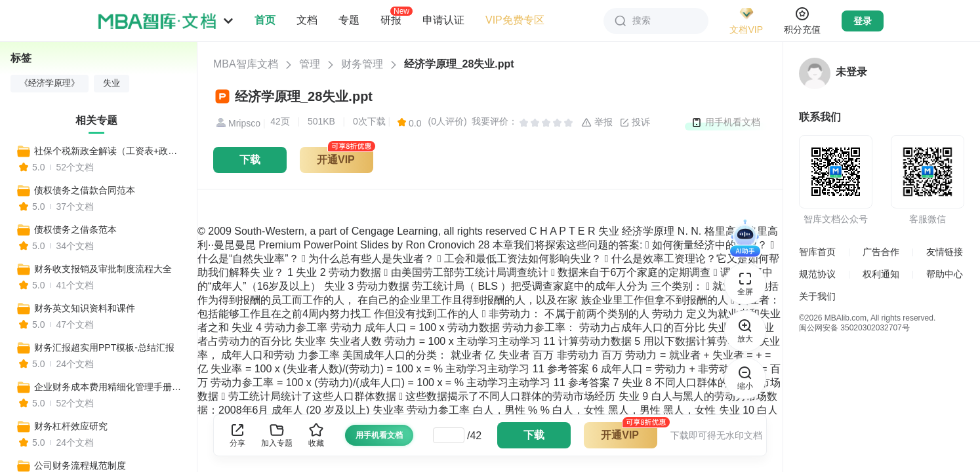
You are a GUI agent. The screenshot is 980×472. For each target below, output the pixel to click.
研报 (391, 20)
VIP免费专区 (515, 20)
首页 (265, 20)
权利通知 (881, 274)
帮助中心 (945, 274)
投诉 (635, 123)
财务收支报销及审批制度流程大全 (103, 269)
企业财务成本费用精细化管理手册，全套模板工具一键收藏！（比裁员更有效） (110, 387)
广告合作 (881, 252)
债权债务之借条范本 (75, 229)
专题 (349, 20)
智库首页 (817, 252)
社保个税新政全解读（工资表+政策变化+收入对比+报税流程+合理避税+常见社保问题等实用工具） (110, 151)
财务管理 (362, 64)
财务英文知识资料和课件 (85, 308)
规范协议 (817, 274)
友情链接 (945, 252)
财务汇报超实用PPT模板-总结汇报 (104, 347)
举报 (597, 123)
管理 (310, 64)
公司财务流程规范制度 (80, 465)
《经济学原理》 (50, 83)
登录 (863, 21)
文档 (307, 20)
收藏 (316, 435)
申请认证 (443, 20)
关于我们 (817, 296)
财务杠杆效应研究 (71, 426)
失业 (112, 83)
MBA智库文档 (246, 64)
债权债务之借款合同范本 (85, 190)
